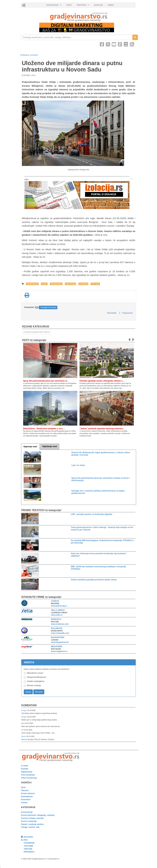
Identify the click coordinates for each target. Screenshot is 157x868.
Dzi (23, 730)
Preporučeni (127, 313)
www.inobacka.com (60, 624)
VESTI (69, 5)
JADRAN (55, 601)
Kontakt (25, 769)
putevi (44, 284)
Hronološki (112, 313)
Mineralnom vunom (35, 673)
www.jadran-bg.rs (59, 606)
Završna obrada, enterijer (33, 818)
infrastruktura (32, 284)
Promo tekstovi (28, 793)
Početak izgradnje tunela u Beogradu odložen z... (102, 381)
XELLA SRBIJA (58, 610)
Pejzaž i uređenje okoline (32, 824)
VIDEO (111, 5)
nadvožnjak (71, 284)
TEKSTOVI (83, 6)
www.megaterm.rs (59, 651)
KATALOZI (98, 5)
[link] (79, 17)
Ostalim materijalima (36, 681)
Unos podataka (28, 775)
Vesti (35, 55)
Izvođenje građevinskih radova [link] (37, 332)
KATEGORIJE (54, 6)
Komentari (29, 705)
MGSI (34, 75)
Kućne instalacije (29, 821)
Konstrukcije (27, 812)
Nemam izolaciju (34, 685)
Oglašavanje (27, 772)
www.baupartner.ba (60, 642)
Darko (24, 736)
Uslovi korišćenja (29, 778)
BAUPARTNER (58, 637)
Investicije (83, 284)
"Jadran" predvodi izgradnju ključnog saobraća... (102, 429)
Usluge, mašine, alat (30, 827)
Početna (25, 55)
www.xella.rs (57, 615)
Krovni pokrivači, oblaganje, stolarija (38, 815)
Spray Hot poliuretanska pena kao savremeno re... (46, 381)
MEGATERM (56, 647)
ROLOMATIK (57, 628)
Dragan (24, 710)
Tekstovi (25, 790)
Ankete (24, 803)
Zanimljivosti (27, 797)
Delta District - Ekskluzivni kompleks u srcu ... (44, 429)
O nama (25, 766)
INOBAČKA (56, 619)
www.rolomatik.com (60, 633)
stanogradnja (56, 284)
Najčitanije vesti (50, 446)
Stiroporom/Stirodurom (37, 677)
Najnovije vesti (30, 447)
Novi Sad (95, 284)
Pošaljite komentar (48, 307)
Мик (23, 723)
